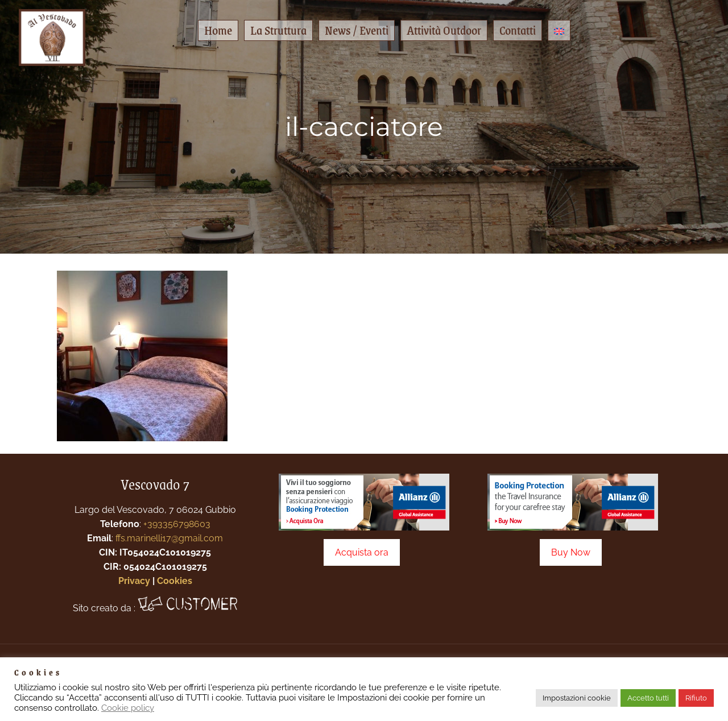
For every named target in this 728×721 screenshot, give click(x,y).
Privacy (134, 581)
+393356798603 (177, 524)
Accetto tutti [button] (648, 698)
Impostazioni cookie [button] (577, 698)
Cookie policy (128, 708)
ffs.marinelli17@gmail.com (169, 538)
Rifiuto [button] (696, 698)
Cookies (175, 581)
